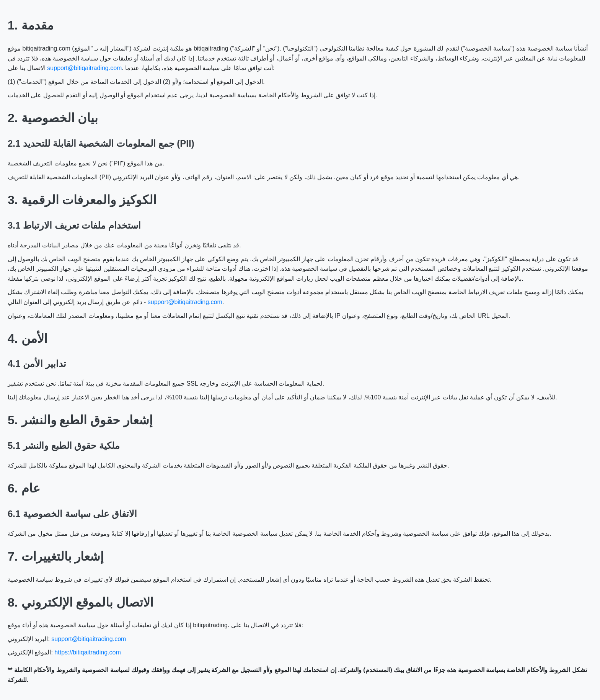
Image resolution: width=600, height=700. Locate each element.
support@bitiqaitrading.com (84, 68)
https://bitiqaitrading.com (87, 652)
